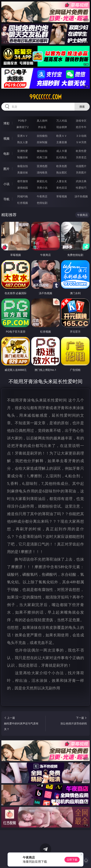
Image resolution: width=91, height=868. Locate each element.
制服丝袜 (23, 157)
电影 (6, 154)
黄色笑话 (62, 188)
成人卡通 (62, 151)
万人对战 (62, 121)
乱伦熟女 (62, 157)
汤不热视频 (81, 196)
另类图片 (81, 172)
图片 (6, 169)
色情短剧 (42, 203)
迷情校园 (23, 188)
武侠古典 (81, 181)
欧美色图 (62, 166)
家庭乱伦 (42, 181)
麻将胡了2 (23, 127)
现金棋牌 (62, 127)
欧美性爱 (81, 151)
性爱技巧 (81, 188)
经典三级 (42, 157)
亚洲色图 (42, 166)
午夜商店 (42, 196)
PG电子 (22, 121)
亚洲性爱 (23, 151)
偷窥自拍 (23, 166)
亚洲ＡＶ (23, 136)
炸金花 (42, 127)
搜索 (82, 107)
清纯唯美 (42, 172)
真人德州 (42, 121)
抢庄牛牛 (81, 127)
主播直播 (62, 142)
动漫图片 (81, 166)
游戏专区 (81, 121)
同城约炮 (23, 196)
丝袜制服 (42, 142)
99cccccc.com (45, 97)
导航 (6, 199)
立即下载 (72, 860)
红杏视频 (23, 203)
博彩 (6, 123)
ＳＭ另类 (81, 142)
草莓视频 (62, 196)
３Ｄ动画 (81, 136)
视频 (6, 138)
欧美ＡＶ (62, 136)
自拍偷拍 (42, 136)
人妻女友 (62, 181)
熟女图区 (62, 172)
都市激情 (23, 181)
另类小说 (42, 188)
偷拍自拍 (42, 151)
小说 (6, 184)
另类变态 (81, 157)
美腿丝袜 (23, 172)
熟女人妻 (23, 142)
